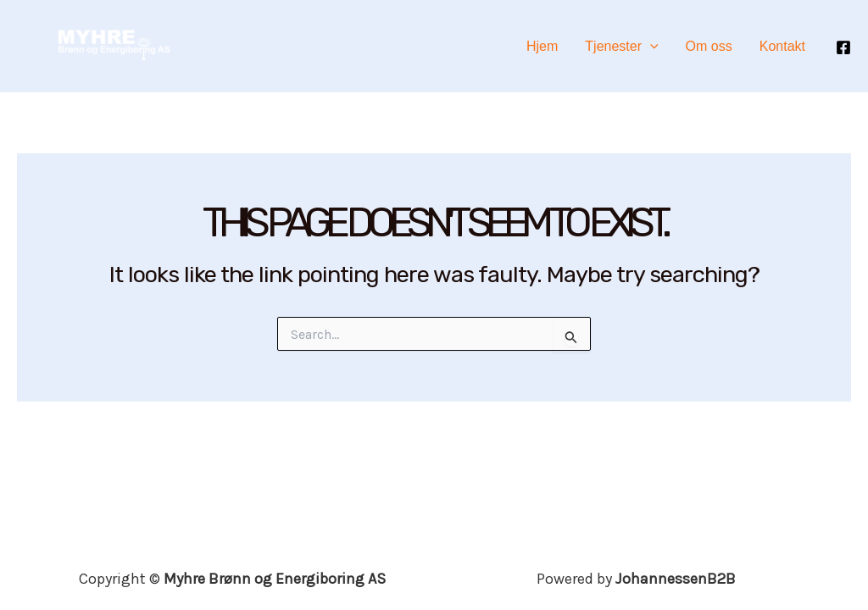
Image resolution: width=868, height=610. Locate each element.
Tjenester (621, 47)
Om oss (709, 46)
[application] (650, 47)
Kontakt (782, 46)
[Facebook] (843, 47)
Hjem (542, 46)
